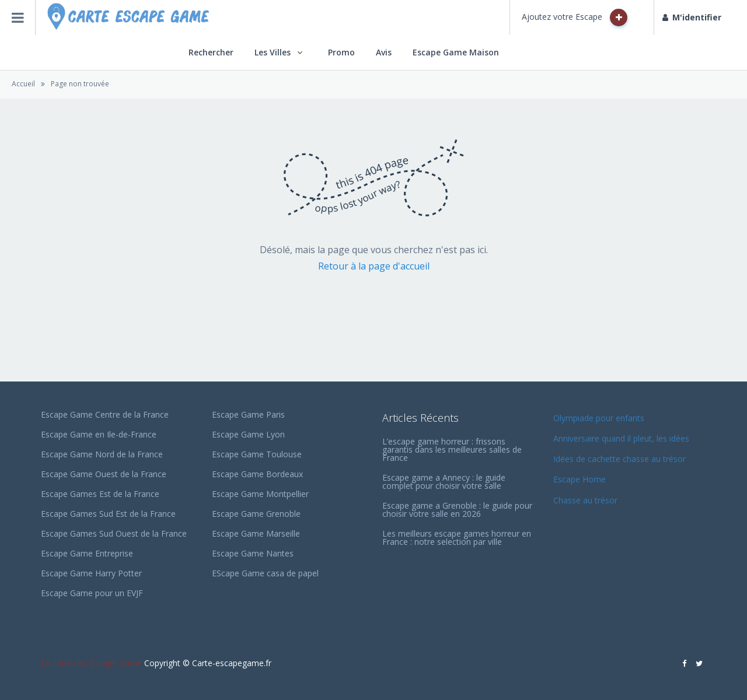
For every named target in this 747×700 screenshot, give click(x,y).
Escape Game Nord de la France (102, 454)
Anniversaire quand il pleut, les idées (621, 438)
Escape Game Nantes (253, 553)
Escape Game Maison (456, 52)
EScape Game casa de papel (265, 573)
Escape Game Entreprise (87, 553)
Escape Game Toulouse (257, 454)
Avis (384, 52)
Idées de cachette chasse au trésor (619, 459)
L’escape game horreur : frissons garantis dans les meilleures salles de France (452, 449)
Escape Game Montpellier (260, 494)
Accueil (23, 84)
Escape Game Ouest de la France (104, 474)
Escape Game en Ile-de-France (99, 434)
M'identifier (692, 17)
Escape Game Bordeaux (257, 474)
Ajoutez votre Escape (575, 17)
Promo (341, 52)
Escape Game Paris (248, 414)
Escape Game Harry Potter (91, 573)
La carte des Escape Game (91, 663)
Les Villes (273, 52)
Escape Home (580, 479)
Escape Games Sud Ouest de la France (114, 533)
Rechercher (211, 52)
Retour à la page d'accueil (374, 266)
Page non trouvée (80, 84)
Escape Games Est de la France (100, 494)
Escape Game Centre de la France (105, 414)
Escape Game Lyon (248, 434)
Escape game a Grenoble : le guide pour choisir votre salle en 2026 (457, 510)
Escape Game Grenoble (256, 514)
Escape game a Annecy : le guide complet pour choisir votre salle (444, 482)
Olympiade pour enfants (600, 418)
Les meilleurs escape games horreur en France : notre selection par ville (457, 538)
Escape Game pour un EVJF (92, 593)
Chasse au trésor (587, 500)
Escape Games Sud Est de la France (108, 514)
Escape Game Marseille (256, 533)
